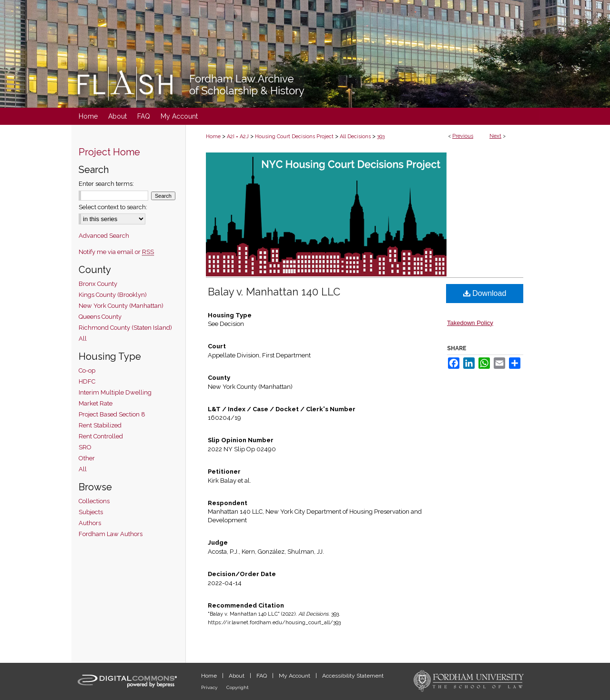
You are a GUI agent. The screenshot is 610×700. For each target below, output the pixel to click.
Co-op (87, 370)
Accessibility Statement (353, 676)
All (83, 339)
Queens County (100, 317)
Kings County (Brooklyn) (113, 295)
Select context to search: (113, 207)
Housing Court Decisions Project (294, 137)
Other (87, 458)
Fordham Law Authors (111, 534)
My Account (295, 676)
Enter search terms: (106, 184)
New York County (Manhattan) (121, 306)
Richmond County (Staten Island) (125, 328)
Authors (90, 523)
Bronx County (98, 284)
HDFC (87, 381)
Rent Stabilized (100, 425)
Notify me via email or (116, 252)
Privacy (210, 687)
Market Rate (96, 403)
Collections (94, 501)
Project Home (109, 152)
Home (213, 137)
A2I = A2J (238, 137)
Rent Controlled (101, 436)
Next (495, 136)
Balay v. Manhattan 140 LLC (274, 292)
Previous (463, 136)
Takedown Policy (470, 323)
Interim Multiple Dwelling (115, 392)
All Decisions (355, 137)
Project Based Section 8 (112, 414)
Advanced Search (104, 236)
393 (381, 137)
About (237, 676)
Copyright (238, 687)
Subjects (91, 512)
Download (485, 293)
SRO (85, 447)
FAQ (262, 676)
